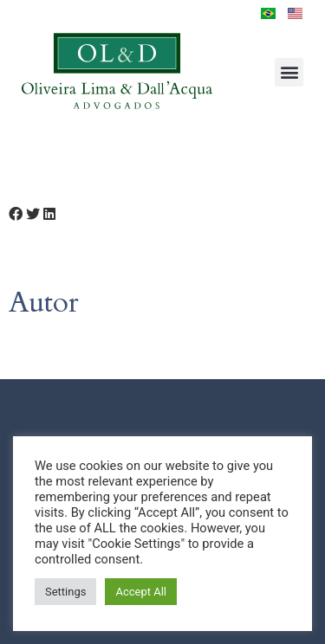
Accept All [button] (141, 592)
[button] (289, 72)
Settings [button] (65, 592)
